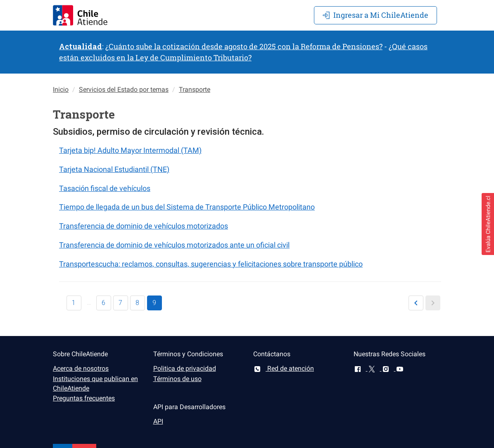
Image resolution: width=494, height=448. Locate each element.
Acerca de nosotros (81, 368)
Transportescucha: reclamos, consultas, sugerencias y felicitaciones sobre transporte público (211, 264)
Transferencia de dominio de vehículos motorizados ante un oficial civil (174, 245)
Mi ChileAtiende (375, 15)
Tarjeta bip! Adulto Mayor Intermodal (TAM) (130, 150)
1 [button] (74, 303)
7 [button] (120, 303)
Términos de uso (177, 379)
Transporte (195, 89)
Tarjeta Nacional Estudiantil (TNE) (114, 169)
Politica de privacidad (185, 368)
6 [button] (103, 303)
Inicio (61, 89)
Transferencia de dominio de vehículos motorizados (144, 226)
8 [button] (137, 303)
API (158, 421)
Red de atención (284, 368)
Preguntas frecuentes (84, 398)
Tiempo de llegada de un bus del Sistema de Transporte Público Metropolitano (187, 207)
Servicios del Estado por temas (124, 89)
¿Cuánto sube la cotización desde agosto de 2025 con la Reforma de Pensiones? (244, 46)
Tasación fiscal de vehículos (105, 188)
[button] (416, 303)
